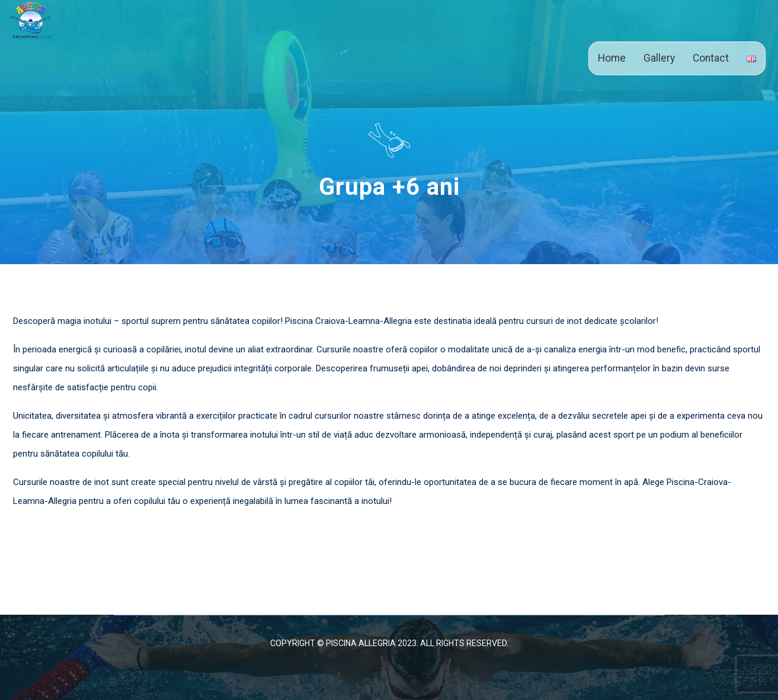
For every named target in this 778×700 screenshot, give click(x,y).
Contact (711, 58)
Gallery (659, 58)
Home (612, 58)
